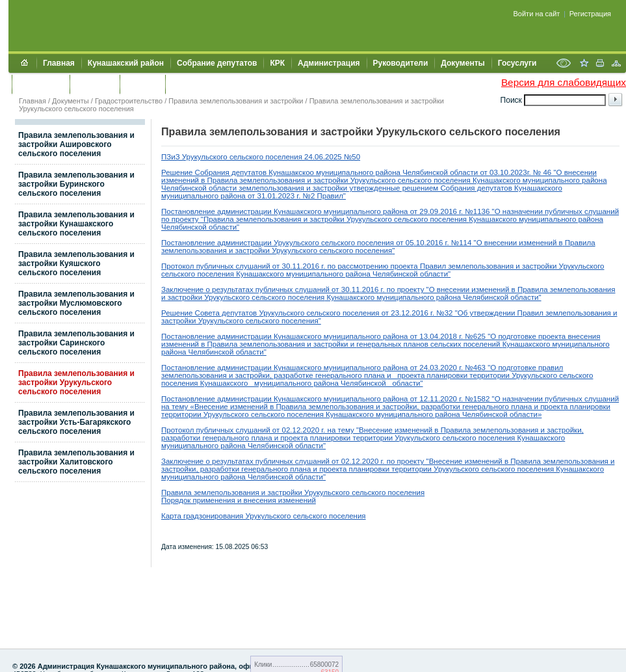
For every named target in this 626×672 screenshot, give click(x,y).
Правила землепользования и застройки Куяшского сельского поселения (76, 263)
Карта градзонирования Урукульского (227, 516)
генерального (339, 375)
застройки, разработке (274, 375)
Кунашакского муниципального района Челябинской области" (342, 274)
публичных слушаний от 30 (243, 266)
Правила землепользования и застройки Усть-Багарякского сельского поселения (76, 422)
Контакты (95, 84)
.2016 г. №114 (448, 243)
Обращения (41, 84)
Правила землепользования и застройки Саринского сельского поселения (76, 343)
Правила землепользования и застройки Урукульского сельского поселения (76, 383)
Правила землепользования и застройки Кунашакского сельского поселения (76, 224)
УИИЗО (185, 84)
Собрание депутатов (217, 63)
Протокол (179, 266)
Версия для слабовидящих (564, 82)
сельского (178, 274)
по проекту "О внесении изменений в (452, 289)
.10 (419, 243)
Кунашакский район (126, 63)
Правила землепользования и (260, 180)
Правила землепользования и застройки (236, 101)
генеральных (380, 344)
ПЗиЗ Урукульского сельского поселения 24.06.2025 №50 (261, 157)
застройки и (334, 344)
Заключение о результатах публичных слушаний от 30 (255, 289)
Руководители (401, 63)
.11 (295, 266)
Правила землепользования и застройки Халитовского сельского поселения (76, 462)
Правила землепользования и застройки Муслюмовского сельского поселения (76, 303)
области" (224, 227)
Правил (432, 266)
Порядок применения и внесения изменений (239, 500)
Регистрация (590, 14)
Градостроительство (129, 101)
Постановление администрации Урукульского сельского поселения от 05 (288, 243)
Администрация (329, 63)
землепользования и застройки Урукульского (525, 266)
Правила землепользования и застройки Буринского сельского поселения (76, 184)
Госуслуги (517, 63)
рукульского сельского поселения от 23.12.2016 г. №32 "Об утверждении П (393, 313)
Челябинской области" (382, 383)
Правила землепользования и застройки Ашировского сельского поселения (76, 144)
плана (375, 375)
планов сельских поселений (453, 344)
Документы (463, 63)
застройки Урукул (344, 180)
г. (323, 266)
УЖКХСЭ (142, 84)
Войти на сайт (537, 14)
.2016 (310, 266)
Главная (59, 63)
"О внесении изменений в (517, 243)
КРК (277, 63)
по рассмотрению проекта (373, 266)
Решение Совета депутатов (210, 313)
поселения (215, 274)
